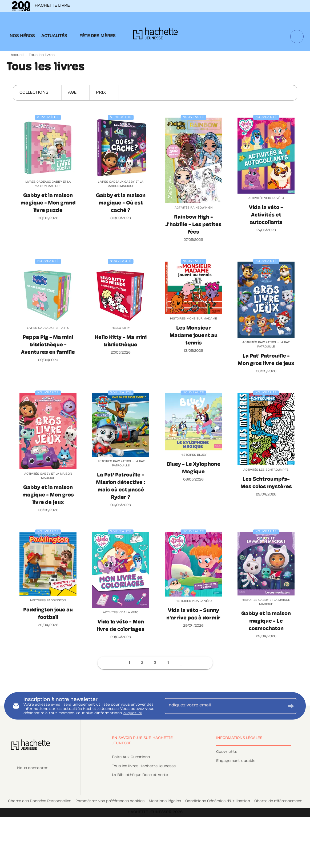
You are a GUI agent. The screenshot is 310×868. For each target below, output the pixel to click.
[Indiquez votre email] (224, 706)
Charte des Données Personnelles (40, 801)
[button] (37, 93)
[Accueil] (155, 35)
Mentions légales (165, 801)
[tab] (22, 36)
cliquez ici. (133, 713)
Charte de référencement (278, 801)
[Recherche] (297, 37)
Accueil (17, 55)
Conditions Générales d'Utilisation (218, 801)
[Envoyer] (291, 706)
